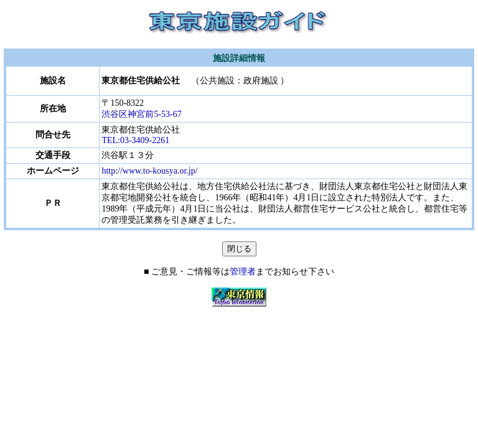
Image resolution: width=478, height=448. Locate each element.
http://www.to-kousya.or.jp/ (149, 171)
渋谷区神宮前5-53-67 (146, 114)
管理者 (243, 272)
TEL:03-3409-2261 (135, 140)
